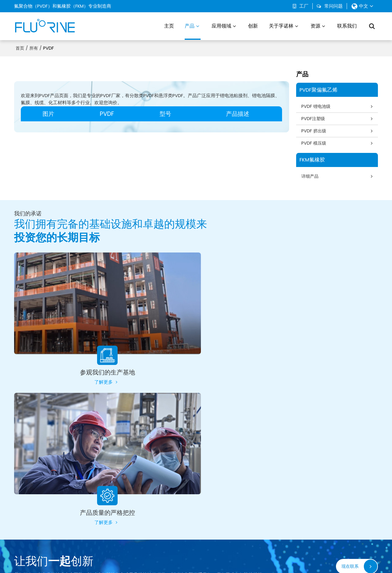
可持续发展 (268, 499)
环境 (193, 489)
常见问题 (201, 559)
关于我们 (155, 559)
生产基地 (266, 489)
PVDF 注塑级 (133, 489)
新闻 (169, 559)
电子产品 (197, 499)
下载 (329, 499)
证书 (329, 510)
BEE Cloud (250, 565)
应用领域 (221, 26)
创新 (253, 26)
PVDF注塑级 (314, 119)
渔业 (193, 510)
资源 (315, 26)
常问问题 (334, 6)
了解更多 (100, 378)
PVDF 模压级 (315, 143)
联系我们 (347, 26)
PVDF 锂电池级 (317, 106)
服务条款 (237, 559)
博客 (329, 489)
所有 (34, 48)
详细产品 (311, 176)
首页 (20, 48)
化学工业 (197, 520)
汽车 (193, 479)
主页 (169, 26)
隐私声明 (219, 559)
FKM (124, 520)
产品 (193, 31)
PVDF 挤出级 (315, 131)
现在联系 (349, 423)
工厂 (304, 6)
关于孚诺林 (281, 26)
